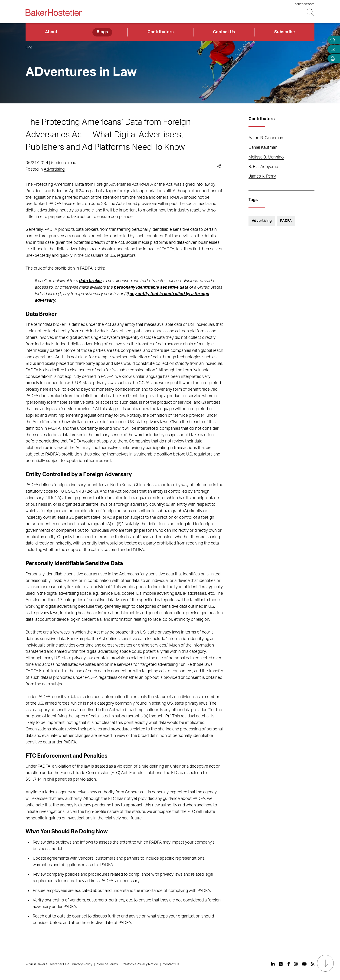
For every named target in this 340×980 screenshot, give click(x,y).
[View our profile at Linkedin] (273, 964)
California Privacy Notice (140, 964)
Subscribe (285, 32)
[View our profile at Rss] (313, 964)
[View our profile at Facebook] (289, 964)
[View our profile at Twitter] (281, 964)
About (51, 32)
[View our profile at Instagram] (296, 964)
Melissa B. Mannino (266, 157)
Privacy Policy (82, 964)
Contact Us (224, 32)
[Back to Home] (54, 13)
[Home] (332, 40)
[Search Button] (311, 12)
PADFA (286, 221)
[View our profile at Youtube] (304, 964)
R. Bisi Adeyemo (263, 167)
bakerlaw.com (305, 4)
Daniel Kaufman (263, 148)
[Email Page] (332, 49)
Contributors (161, 32)
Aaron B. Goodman (266, 138)
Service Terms (107, 964)
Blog (29, 47)
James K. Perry (262, 176)
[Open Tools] (332, 59)
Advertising (54, 169)
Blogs (102, 32)
